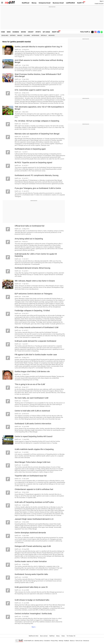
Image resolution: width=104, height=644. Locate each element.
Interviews (35, 35)
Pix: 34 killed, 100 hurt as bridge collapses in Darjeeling (37, 121)
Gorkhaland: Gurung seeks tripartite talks (31, 574)
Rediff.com (31, 641)
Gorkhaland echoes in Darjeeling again (30, 149)
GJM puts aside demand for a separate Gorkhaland (35, 341)
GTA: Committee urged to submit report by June (34, 90)
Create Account (99, 4)
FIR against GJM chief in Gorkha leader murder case (36, 355)
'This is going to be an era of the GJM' (30, 384)
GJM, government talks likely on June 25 (31, 587)
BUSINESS (16, 32)
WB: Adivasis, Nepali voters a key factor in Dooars (35, 281)
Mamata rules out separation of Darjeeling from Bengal (37, 134)
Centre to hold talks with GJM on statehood (32, 411)
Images (20, 35)
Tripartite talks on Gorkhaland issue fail (31, 476)
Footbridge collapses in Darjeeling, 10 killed (32, 311)
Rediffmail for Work (34, 636)
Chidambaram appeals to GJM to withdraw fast (34, 489)
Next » (34, 627)
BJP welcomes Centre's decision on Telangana (34, 294)
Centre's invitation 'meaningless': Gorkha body (33, 614)
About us (72, 641)
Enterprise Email (45, 3)
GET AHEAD (46, 32)
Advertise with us (39, 641)
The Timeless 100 (71, 636)
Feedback (67, 641)
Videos (63, 636)
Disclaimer (47, 641)
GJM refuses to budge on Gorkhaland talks (32, 600)
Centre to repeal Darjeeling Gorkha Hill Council (34, 436)
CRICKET (31, 32)
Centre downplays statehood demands (30, 533)
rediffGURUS (70, 3)
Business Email (58, 3)
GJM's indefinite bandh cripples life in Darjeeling (34, 449)
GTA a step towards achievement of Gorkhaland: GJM (36, 327)
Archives (51, 35)
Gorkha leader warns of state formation (31, 561)
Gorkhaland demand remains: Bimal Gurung (32, 268)
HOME (3, 32)
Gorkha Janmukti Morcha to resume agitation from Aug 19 (38, 47)
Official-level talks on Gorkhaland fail (30, 226)
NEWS (9, 32)
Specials (44, 35)
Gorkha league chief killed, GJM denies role (32, 372)
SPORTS (38, 32)
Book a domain (44, 636)
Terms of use (79, 641)
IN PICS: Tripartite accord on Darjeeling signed (33, 163)
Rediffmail (26, 3)
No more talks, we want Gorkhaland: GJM (31, 398)
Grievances (86, 641)
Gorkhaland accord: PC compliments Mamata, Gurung (37, 175)
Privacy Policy (54, 641)
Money (34, 3)
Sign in (102, 1)
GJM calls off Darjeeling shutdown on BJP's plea (34, 502)
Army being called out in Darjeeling (29, 239)
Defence (13, 35)
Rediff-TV (81, 3)
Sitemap (61, 641)
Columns (27, 35)
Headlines (5, 35)
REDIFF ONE (56, 32)
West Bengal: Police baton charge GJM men (33, 462)
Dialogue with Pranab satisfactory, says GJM (33, 546)
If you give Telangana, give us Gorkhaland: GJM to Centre (38, 188)
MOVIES (23, 32)
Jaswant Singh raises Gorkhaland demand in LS (34, 519)
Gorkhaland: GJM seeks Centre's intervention (33, 424)
